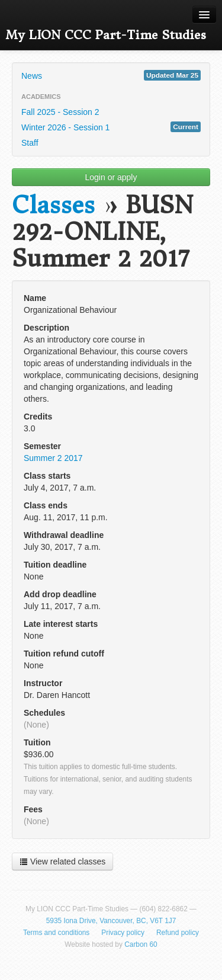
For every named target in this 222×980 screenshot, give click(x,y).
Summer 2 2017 (53, 458)
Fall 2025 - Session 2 (60, 112)
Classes (53, 205)
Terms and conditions (56, 933)
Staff (30, 143)
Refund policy (178, 933)
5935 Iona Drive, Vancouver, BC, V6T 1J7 (111, 921)
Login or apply (111, 177)
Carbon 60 (141, 944)
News (111, 75)
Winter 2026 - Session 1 (111, 127)
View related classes (62, 861)
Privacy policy (123, 933)
